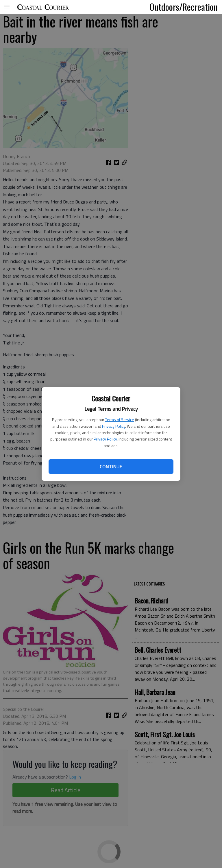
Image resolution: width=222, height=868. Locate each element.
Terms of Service (120, 420)
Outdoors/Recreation (184, 7)
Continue (111, 467)
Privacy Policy (114, 426)
